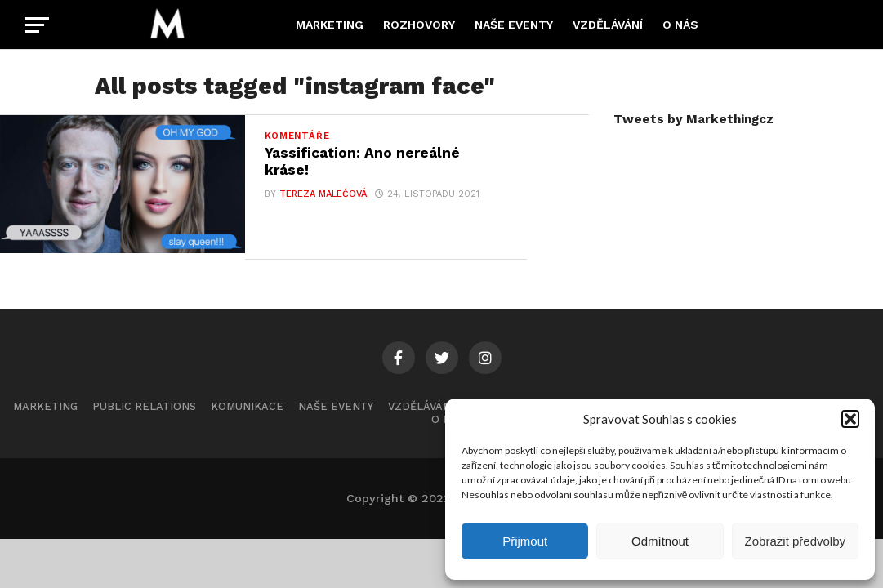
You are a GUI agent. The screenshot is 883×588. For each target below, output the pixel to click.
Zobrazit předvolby (795, 541)
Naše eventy (514, 24)
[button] (850, 419)
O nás (680, 24)
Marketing (330, 24)
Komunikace (247, 409)
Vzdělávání (608, 24)
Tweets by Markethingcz (693, 119)
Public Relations (144, 409)
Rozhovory (419, 24)
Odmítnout (660, 541)
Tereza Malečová (323, 194)
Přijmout (525, 541)
